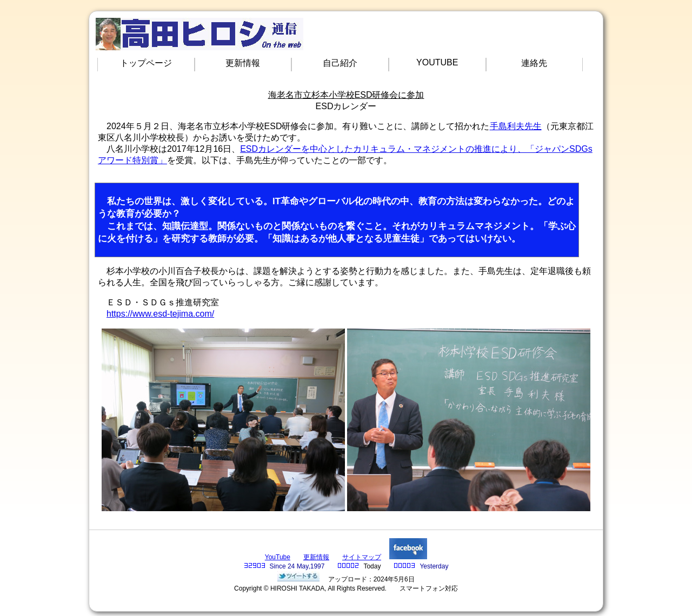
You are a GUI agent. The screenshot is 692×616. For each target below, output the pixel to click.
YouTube (278, 557)
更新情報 (243, 63)
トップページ (146, 63)
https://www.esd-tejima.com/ (160, 314)
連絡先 (534, 63)
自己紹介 (340, 63)
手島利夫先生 (516, 126)
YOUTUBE (437, 62)
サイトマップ (362, 557)
